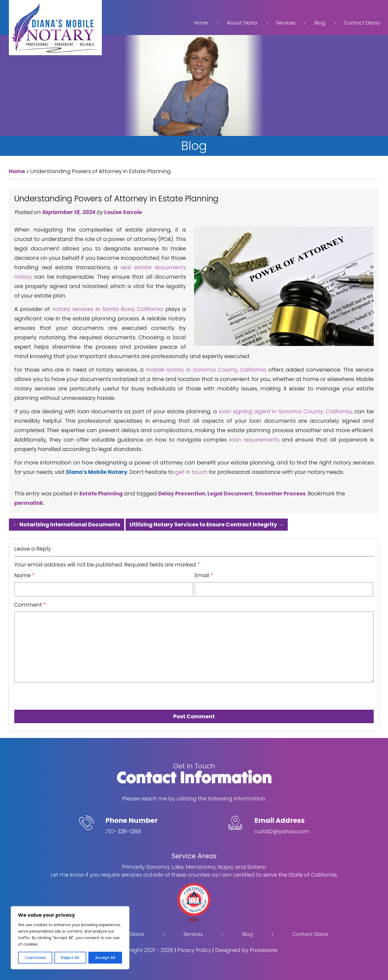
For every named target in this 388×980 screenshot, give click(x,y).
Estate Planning (101, 493)
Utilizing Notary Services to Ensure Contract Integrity (207, 524)
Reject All (70, 958)
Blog (320, 23)
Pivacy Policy (194, 950)
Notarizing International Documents (67, 524)
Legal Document (230, 493)
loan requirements (254, 440)
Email (204, 575)
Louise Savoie (123, 212)
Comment (30, 605)
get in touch (191, 472)
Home (201, 23)
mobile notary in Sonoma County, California (206, 370)
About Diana (242, 23)
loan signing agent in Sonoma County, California (285, 411)
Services (286, 23)
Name (24, 575)
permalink (29, 503)
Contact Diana (362, 23)
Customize (35, 958)
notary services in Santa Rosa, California (108, 309)
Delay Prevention (182, 493)
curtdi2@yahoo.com (282, 831)
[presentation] (45, 694)
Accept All (105, 958)
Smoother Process (280, 493)
